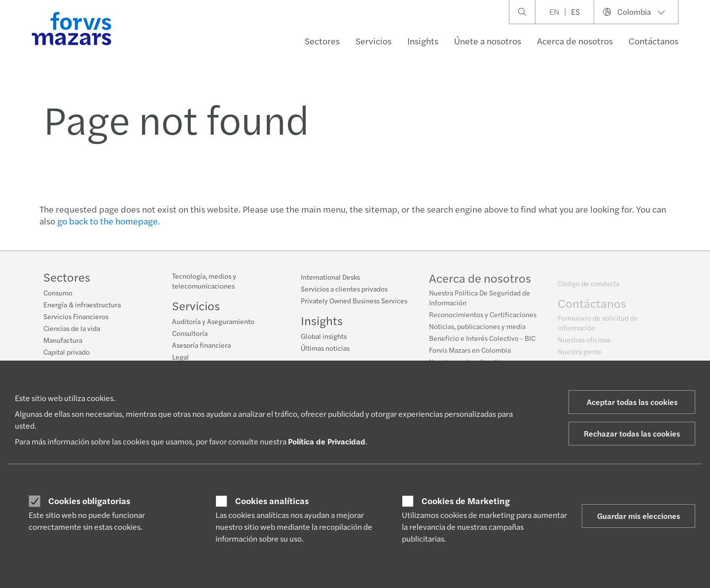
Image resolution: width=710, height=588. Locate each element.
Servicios (373, 41)
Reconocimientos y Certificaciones (483, 317)
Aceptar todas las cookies (632, 402)
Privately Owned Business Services (354, 300)
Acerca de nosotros (575, 41)
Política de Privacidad (327, 441)
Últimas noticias (325, 348)
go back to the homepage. (108, 221)
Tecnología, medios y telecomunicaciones (204, 281)
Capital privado (67, 352)
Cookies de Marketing (466, 501)
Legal (180, 357)
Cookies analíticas (272, 501)
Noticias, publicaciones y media (477, 329)
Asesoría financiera (201, 345)
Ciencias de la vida (72, 328)
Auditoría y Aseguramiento (213, 321)
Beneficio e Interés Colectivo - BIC (482, 341)
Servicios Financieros (76, 316)
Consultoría (190, 333)
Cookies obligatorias (89, 501)
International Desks (330, 277)
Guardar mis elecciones (639, 516)
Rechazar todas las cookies (632, 433)
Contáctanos (654, 41)
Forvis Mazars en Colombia (470, 353)
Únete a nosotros (488, 41)
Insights (423, 41)
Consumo (58, 293)
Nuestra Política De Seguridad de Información (479, 300)
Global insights (324, 336)
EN (554, 12)
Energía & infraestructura (82, 304)
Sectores (322, 41)
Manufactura (63, 340)
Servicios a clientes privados (344, 289)
